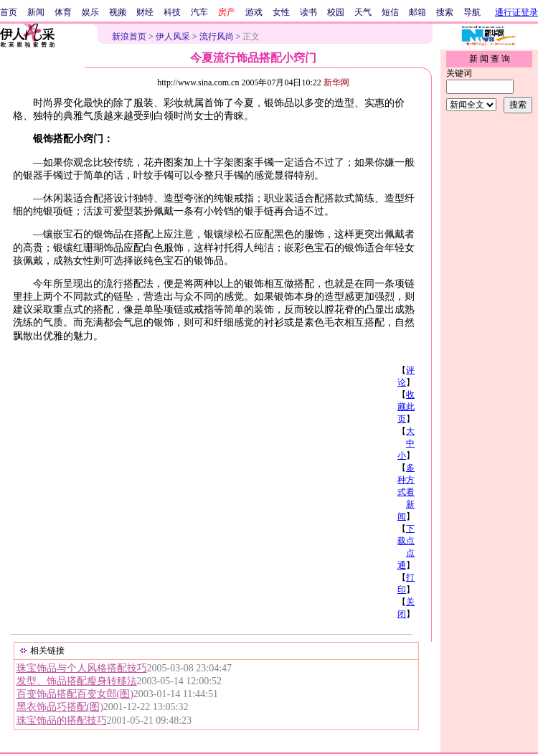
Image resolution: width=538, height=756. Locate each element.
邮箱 (417, 12)
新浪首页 (129, 37)
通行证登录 (516, 12)
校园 (336, 12)
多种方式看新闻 (406, 492)
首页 (9, 12)
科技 (172, 12)
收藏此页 (406, 407)
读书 (308, 12)
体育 (63, 12)
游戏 (254, 12)
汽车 (199, 12)
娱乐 (90, 12)
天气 (363, 12)
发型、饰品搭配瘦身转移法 (77, 681)
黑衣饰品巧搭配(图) (60, 707)
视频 (118, 12)
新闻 (36, 12)
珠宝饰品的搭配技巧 (62, 720)
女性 (281, 12)
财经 (145, 12)
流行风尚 (217, 37)
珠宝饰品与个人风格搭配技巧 (82, 668)
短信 (390, 12)
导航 (472, 12)
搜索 (445, 12)
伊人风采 (173, 37)
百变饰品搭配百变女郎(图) (75, 694)
